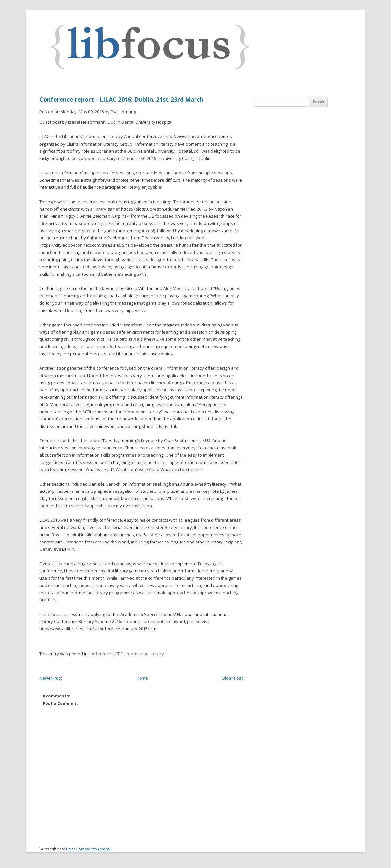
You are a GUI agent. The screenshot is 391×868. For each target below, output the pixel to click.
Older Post (232, 678)
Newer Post (51, 678)
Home (142, 678)
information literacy (145, 654)
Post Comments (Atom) (88, 849)
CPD (120, 654)
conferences (101, 654)
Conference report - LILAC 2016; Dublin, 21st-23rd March (121, 99)
